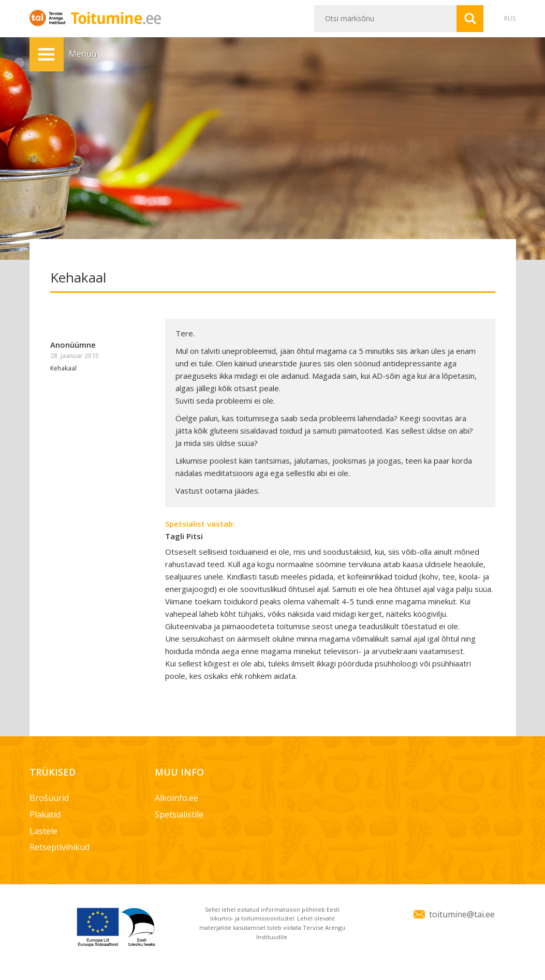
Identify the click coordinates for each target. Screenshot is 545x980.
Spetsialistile (179, 814)
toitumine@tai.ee (462, 914)
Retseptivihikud (60, 847)
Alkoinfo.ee (176, 798)
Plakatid (45, 814)
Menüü (47, 54)
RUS (510, 18)
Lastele (43, 831)
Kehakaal (63, 368)
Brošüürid (49, 798)
